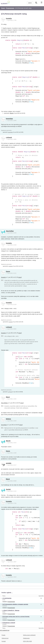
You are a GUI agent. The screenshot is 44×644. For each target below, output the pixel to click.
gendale (9, 463)
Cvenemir (5, 606)
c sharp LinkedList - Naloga (11, 610)
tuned (4, 600)
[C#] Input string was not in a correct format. (16, 617)
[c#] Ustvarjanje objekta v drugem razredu (15, 604)
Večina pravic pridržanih (29, 635)
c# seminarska (7, 598)
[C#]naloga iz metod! (9, 623)
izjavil (20, 277)
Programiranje (11, 602)
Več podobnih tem (5, 630)
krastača (9, 18)
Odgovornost (5, 638)
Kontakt (4, 641)
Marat (8, 397)
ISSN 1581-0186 (27, 641)
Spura (8, 271)
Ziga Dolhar (10, 231)
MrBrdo (9, 419)
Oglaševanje (26, 638)
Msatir (4, 612)
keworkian (9, 119)
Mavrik (12, 113)
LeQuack (9, 137)
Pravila (3, 635)
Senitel (8, 489)
